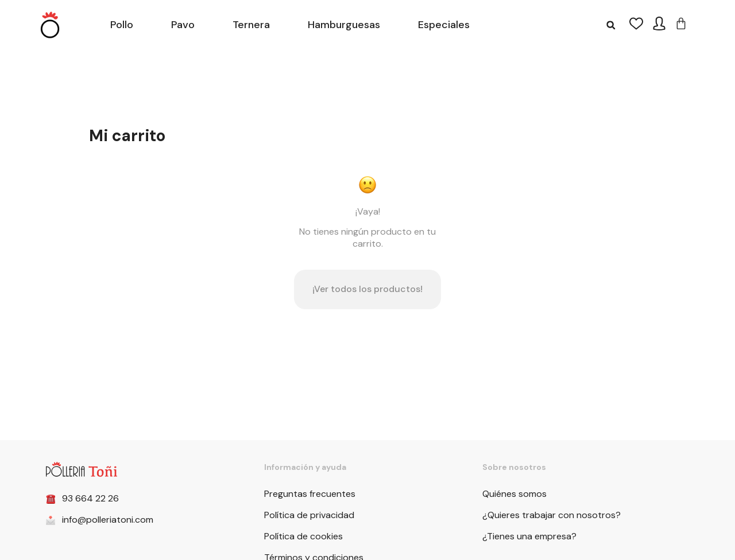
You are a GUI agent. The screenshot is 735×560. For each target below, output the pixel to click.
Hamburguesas (344, 25)
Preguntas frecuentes (310, 494)
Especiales (444, 25)
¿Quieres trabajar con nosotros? (552, 515)
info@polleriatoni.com (108, 520)
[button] (611, 25)
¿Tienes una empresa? (529, 536)
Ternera (251, 25)
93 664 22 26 (90, 498)
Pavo (183, 25)
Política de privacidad (309, 515)
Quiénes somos (514, 494)
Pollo (122, 25)
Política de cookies (303, 536)
